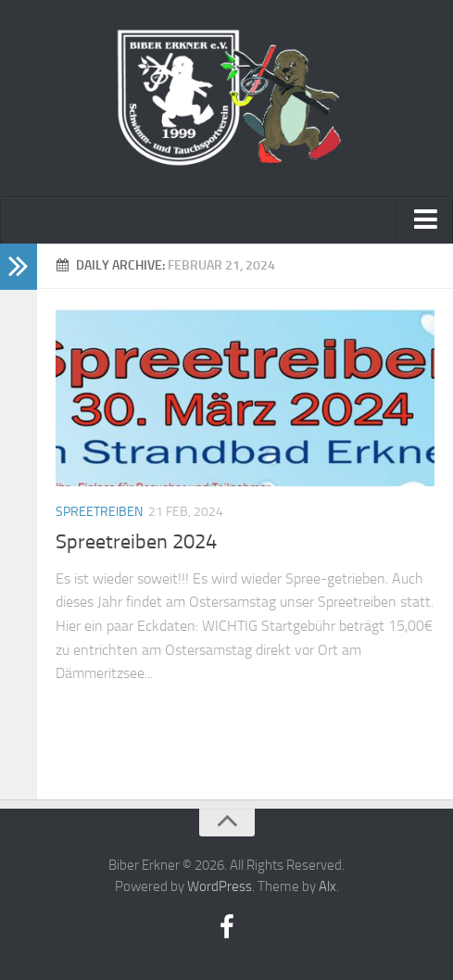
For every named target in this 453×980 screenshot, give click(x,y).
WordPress (220, 886)
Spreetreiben (99, 512)
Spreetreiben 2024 (136, 542)
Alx (327, 886)
